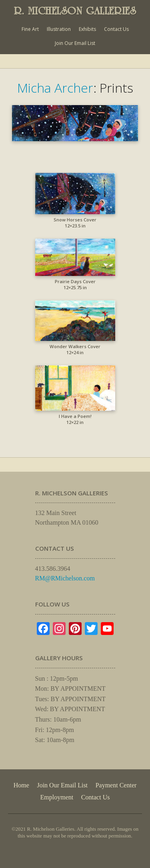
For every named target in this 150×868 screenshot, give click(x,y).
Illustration (59, 29)
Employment (57, 797)
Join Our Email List (75, 43)
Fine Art (30, 29)
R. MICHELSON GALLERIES (75, 11)
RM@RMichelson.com (65, 578)
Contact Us (116, 29)
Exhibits (87, 29)
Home (21, 785)
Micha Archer (55, 88)
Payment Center (116, 785)
